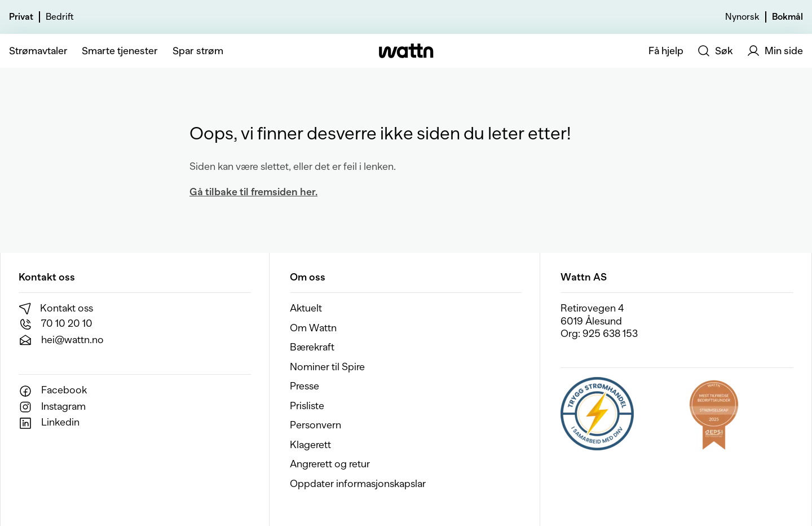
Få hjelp (666, 51)
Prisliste (307, 406)
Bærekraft (312, 347)
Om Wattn (313, 328)
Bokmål (787, 17)
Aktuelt (306, 308)
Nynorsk (742, 17)
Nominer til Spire (327, 367)
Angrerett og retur (330, 464)
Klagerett (310, 445)
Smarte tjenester (120, 51)
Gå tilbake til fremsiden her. (253, 192)
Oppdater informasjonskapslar (358, 484)
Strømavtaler (38, 51)
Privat (21, 17)
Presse (304, 386)
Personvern (315, 425)
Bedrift (60, 17)
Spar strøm (198, 51)
